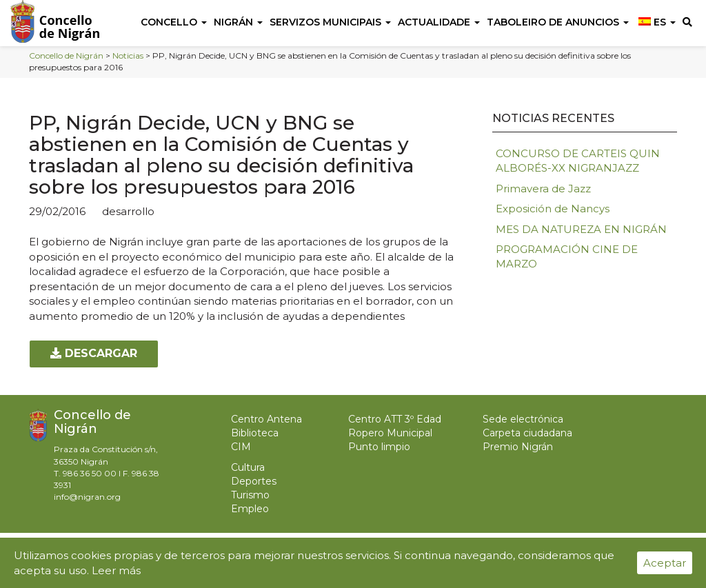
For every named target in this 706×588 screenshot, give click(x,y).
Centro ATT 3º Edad (395, 419)
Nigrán (238, 22)
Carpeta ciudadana (527, 433)
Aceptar (665, 563)
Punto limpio (379, 447)
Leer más (116, 570)
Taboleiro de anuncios (558, 22)
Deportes (254, 481)
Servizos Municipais (330, 22)
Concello (174, 22)
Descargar (94, 353)
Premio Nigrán (518, 447)
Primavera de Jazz (543, 189)
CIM (241, 447)
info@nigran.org (87, 497)
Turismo (250, 495)
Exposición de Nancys (553, 209)
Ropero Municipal (390, 433)
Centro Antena (266, 419)
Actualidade (439, 22)
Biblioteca (255, 433)
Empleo (250, 509)
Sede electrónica (523, 419)
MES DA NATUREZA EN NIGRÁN (581, 229)
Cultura (248, 467)
